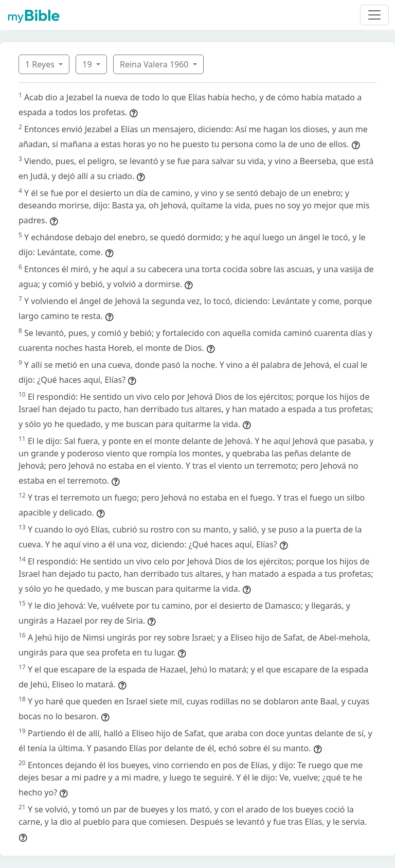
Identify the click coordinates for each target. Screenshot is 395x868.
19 (88, 64)
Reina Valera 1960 (155, 64)
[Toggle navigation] (374, 15)
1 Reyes (41, 64)
